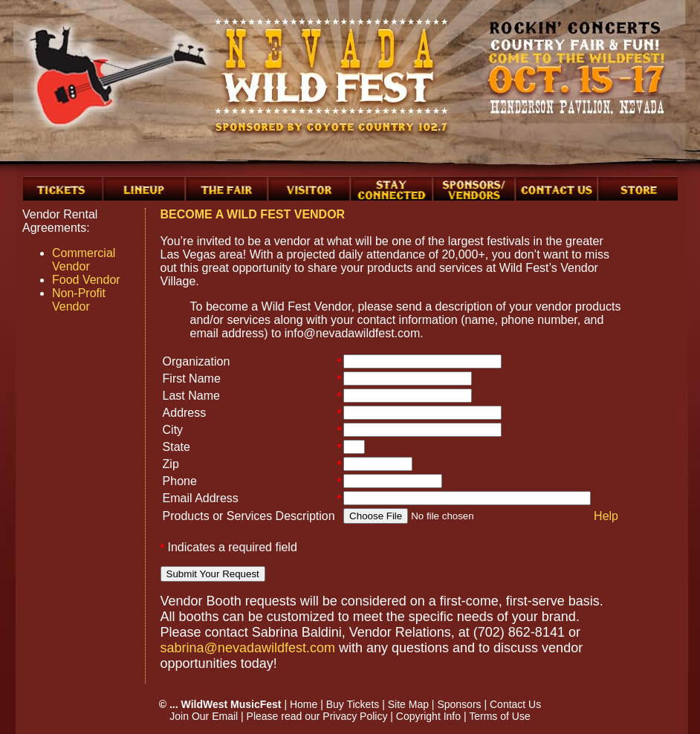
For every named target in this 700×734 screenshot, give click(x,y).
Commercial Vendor (84, 260)
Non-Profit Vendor (79, 300)
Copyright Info (428, 716)
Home (304, 704)
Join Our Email (204, 716)
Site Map (408, 704)
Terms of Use (499, 716)
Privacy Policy (355, 716)
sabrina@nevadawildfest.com (248, 648)
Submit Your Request (213, 574)
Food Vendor (86, 280)
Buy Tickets (353, 704)
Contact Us (515, 704)
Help (606, 516)
